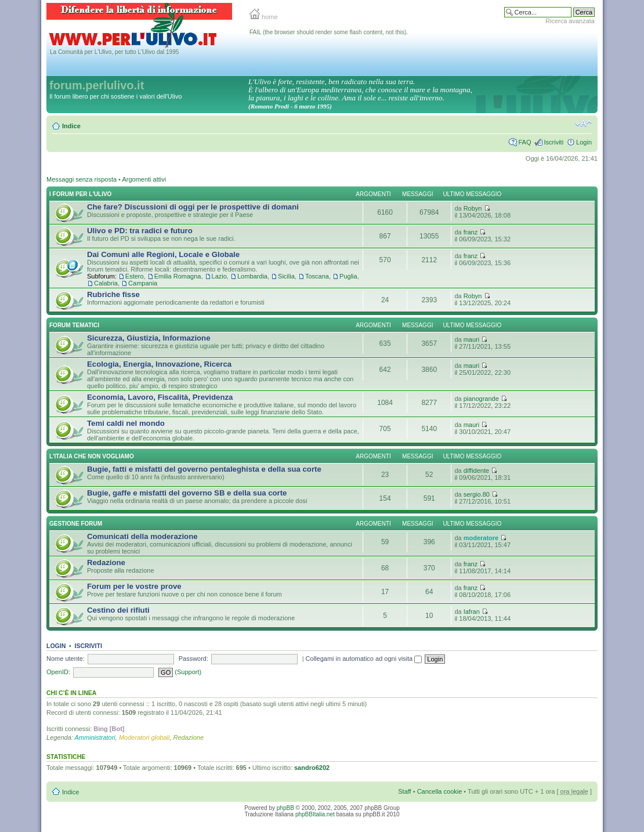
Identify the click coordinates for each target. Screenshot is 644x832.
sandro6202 (312, 768)
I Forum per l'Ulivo (80, 194)
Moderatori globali (144, 737)
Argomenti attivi (144, 179)
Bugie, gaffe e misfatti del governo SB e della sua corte (187, 493)
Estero (135, 276)
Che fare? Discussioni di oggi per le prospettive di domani (193, 207)
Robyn (473, 208)
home (264, 17)
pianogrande (481, 399)
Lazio (219, 276)
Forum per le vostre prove (134, 586)
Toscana (317, 276)
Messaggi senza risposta (82, 179)
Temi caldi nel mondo (126, 423)
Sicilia (286, 276)
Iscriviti (553, 142)
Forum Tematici (74, 325)
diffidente (476, 471)
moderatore (481, 538)
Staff (404, 791)
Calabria (106, 283)
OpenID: (58, 672)
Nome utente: (66, 659)
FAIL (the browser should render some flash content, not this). (329, 32)
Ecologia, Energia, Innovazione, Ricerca (159, 364)
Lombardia (252, 276)
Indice (71, 126)
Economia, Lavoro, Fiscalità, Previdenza (160, 397)
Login (584, 142)
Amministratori (95, 737)
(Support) (188, 672)
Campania (143, 283)
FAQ (524, 142)
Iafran (472, 612)
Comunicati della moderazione (142, 536)
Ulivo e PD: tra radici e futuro (140, 231)
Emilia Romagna (178, 276)
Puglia (348, 276)
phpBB (285, 808)
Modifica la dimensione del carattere (583, 124)
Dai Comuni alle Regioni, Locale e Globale (163, 254)
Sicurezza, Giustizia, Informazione (149, 338)
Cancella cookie (440, 791)
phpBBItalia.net (315, 814)
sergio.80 (477, 494)
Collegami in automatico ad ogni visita (364, 659)
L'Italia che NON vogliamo (92, 456)
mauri (472, 339)
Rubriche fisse (113, 294)
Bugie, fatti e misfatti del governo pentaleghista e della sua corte (204, 469)
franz (471, 232)
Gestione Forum (76, 524)
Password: (193, 659)
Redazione (106, 562)
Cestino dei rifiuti (118, 610)
